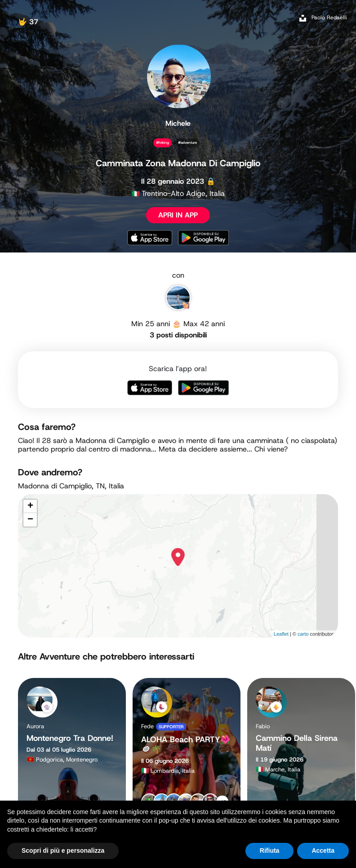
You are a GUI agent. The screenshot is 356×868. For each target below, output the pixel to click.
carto (303, 634)
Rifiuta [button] (270, 850)
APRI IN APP (178, 215)
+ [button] (30, 506)
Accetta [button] (323, 850)
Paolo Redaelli (329, 18)
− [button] (30, 520)
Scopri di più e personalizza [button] (63, 850)
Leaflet (281, 634)
